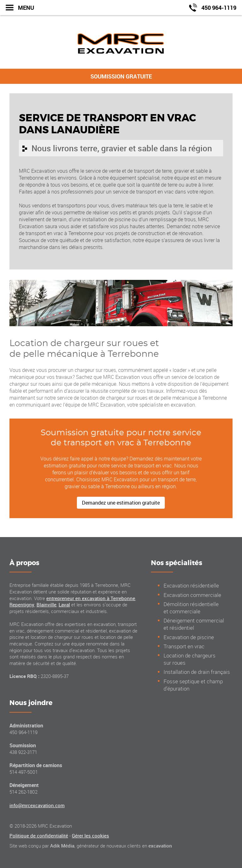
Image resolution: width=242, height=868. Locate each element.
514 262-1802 (23, 792)
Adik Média (62, 846)
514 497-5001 (24, 772)
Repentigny (22, 605)
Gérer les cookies (90, 836)
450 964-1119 (23, 732)
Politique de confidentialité (39, 836)
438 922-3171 (23, 752)
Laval (64, 605)
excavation (160, 846)
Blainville (46, 605)
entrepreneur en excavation (91, 598)
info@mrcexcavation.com (37, 805)
